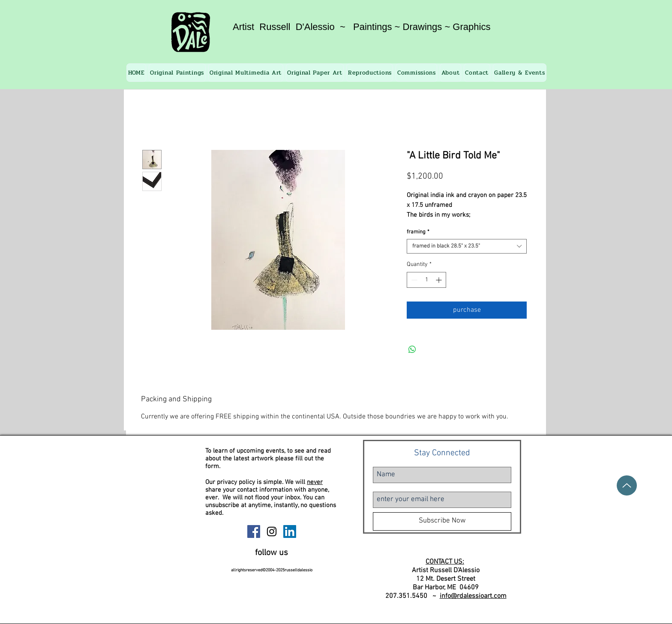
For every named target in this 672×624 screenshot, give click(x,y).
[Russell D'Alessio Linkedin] (290, 531)
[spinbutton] (426, 280)
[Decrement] (413, 280)
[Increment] (439, 280)
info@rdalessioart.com (473, 596)
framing (418, 232)
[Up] (627, 485)
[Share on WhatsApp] (412, 349)
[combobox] (467, 246)
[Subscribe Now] (442, 521)
